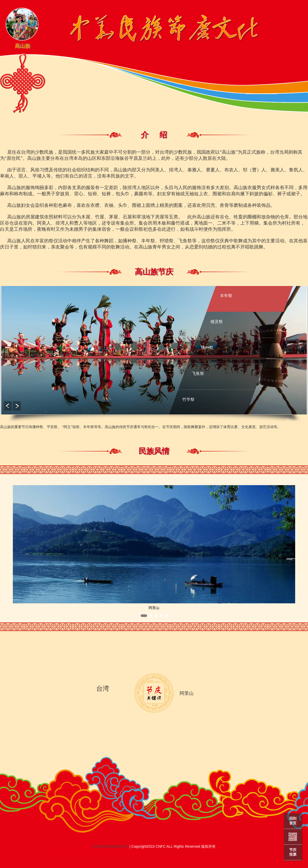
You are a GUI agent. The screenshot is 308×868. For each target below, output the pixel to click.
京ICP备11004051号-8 (110, 846)
